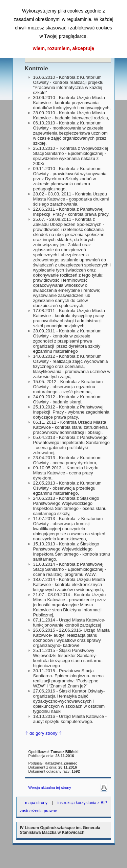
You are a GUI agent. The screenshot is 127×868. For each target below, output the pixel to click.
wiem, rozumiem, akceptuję (63, 48)
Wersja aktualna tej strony (50, 788)
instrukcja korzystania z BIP (82, 803)
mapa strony (36, 803)
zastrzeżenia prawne (39, 811)
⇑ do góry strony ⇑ (44, 733)
